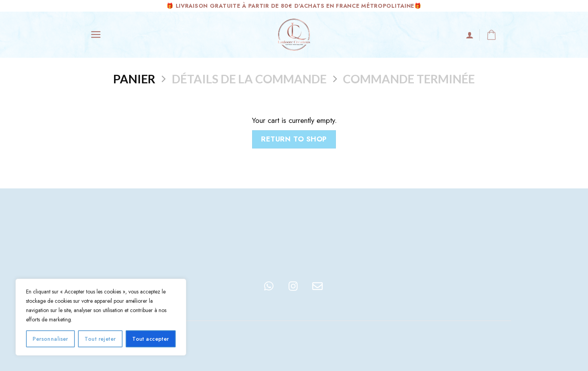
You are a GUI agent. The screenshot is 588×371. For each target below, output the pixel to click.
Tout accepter (150, 339)
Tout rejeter (100, 339)
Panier (134, 79)
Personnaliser (50, 339)
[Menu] (96, 35)
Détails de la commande (249, 79)
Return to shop (294, 139)
